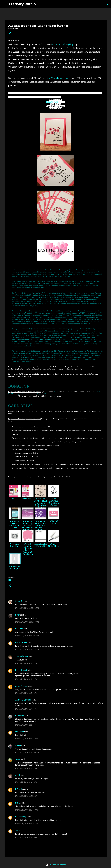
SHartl (18, 759)
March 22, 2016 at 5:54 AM (26, 739)
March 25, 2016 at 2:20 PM (26, 837)
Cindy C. (19, 601)
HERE (56, 392)
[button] (10, 33)
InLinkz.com (11, 577)
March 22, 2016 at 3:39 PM (26, 768)
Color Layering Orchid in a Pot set (54, 502)
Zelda (18, 830)
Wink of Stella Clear (54, 545)
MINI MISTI (28, 499)
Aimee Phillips (21, 686)
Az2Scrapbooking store (60, 78)
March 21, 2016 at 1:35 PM (26, 663)
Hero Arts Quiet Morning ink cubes (15, 524)
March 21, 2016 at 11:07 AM (27, 636)
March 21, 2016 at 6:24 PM (26, 725)
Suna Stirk (20, 732)
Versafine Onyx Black (15, 545)
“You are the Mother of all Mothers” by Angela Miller (37, 339)
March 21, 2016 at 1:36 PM (26, 679)
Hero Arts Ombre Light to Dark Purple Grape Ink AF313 (28, 525)
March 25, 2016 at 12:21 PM (27, 824)
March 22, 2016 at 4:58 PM (26, 782)
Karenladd (20, 716)
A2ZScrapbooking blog (63, 44)
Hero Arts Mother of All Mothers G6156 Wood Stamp (41, 503)
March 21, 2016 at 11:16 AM (27, 649)
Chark (18, 775)
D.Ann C (19, 789)
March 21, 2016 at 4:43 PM (26, 709)
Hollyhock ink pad (54, 522)
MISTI (15, 499)
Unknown (19, 629)
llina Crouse (52, 102)
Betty (18, 615)
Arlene (18, 745)
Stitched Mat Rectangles (15, 567)
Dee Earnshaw (21, 642)
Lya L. (18, 803)
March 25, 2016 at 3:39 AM (26, 810)
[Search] (39, 4)
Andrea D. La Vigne (23, 700)
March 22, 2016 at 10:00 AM (27, 752)
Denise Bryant (21, 670)
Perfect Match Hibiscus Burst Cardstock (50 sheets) (28, 549)
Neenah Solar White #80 (41, 545)
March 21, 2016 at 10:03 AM (27, 608)
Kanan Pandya (21, 817)
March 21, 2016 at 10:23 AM (27, 622)
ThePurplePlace (22, 656)
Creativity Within (21, 4)
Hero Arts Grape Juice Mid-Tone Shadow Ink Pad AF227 (41, 525)
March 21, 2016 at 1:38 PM (26, 693)
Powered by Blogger (56, 865)
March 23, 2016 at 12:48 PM (27, 796)
